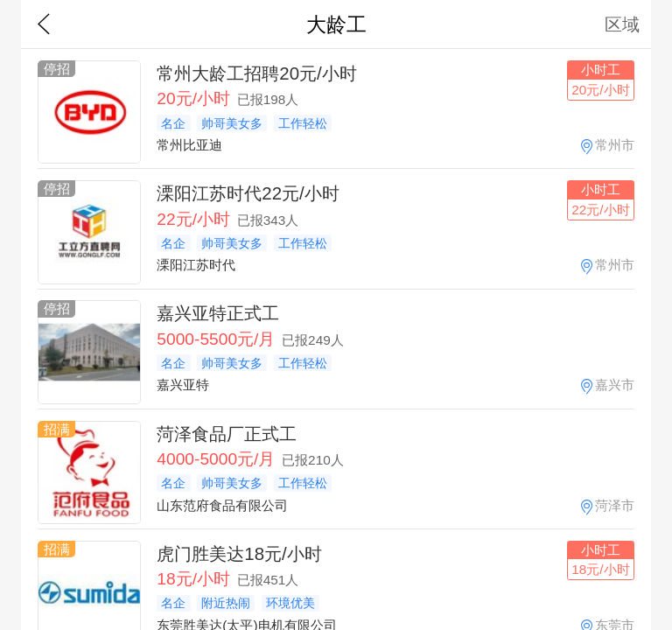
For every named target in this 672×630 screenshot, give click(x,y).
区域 (622, 24)
